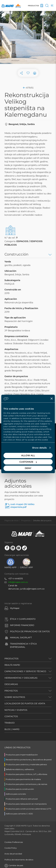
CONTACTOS (11, 716)
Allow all (28, 455)
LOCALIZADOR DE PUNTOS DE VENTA (25, 703)
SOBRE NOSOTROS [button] (15, 697)
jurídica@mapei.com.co (32, 589)
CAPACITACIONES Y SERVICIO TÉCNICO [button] (25, 671)
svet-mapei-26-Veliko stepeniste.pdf (22, 506)
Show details (39, 448)
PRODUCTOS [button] (11, 659)
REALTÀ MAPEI (12, 665)
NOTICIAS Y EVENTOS (16, 710)
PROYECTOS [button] (11, 691)
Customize (28, 462)
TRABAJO (10, 723)
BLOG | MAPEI (12, 729)
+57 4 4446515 (16, 579)
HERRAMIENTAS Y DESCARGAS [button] (21, 678)
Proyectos (26, 520)
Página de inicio (12, 520)
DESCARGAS (11, 684)
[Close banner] (52, 399)
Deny (28, 468)
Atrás (28, 88)
